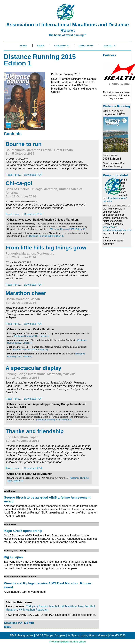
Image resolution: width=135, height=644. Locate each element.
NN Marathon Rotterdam (33, 610)
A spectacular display (34, 368)
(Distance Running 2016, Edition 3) (54, 420)
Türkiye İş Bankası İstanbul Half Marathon (51, 606)
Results (109, 46)
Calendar (62, 46)
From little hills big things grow (46, 248)
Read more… (14, 175)
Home (23, 46)
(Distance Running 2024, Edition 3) (46, 236)
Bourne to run (24, 144)
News (41, 46)
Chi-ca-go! (19, 183)
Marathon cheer (26, 293)
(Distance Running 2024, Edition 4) (30, 350)
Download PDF (33, 175)
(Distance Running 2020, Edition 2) (68, 229)
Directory (86, 46)
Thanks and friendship (35, 431)
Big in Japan (13, 557)
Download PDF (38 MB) (19, 623)
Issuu (8, 627)
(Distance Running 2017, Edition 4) (32, 336)
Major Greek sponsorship (23, 531)
